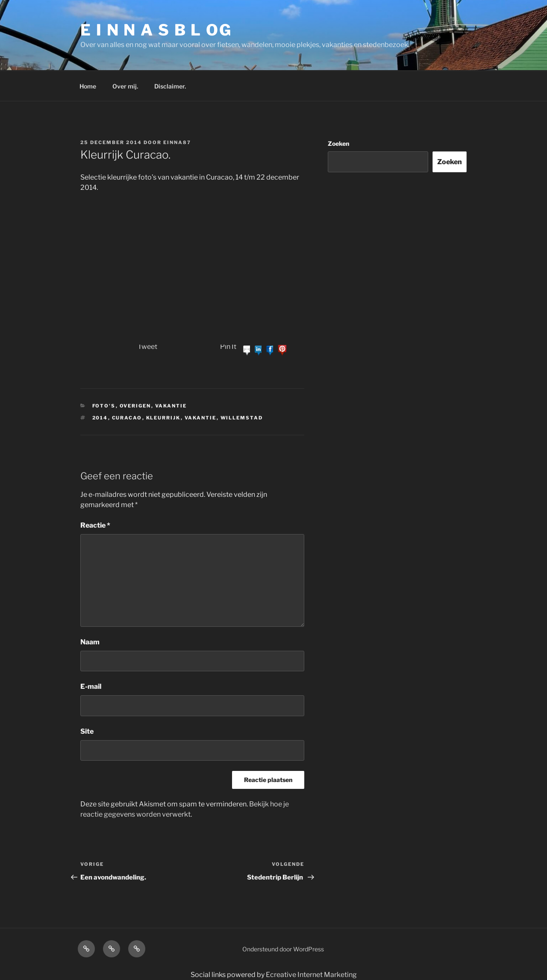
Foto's (104, 406)
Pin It (228, 347)
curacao (127, 418)
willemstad (242, 418)
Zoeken (338, 143)
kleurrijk (163, 418)
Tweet (147, 347)
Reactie (95, 525)
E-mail (91, 686)
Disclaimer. (170, 86)
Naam (90, 642)
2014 (100, 418)
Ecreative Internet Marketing (311, 975)
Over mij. (125, 86)
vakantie (201, 418)
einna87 (177, 142)
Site (87, 731)
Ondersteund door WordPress (283, 949)
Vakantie (171, 406)
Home (88, 86)
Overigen (135, 406)
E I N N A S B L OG (156, 30)
